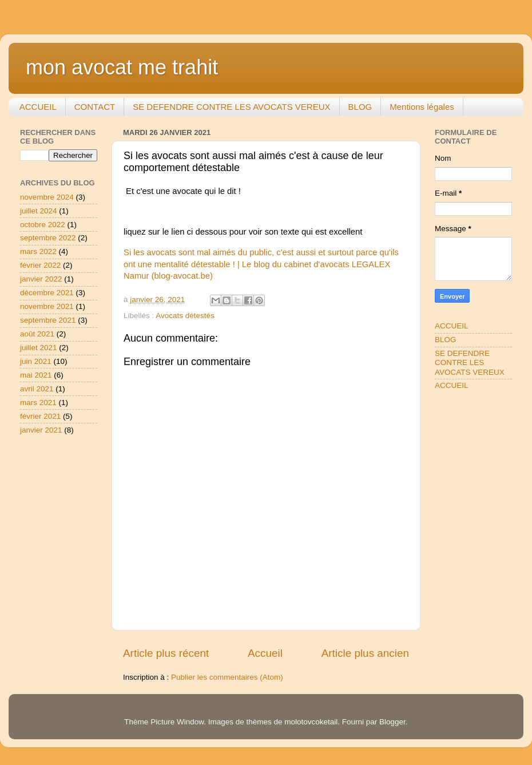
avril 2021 (37, 389)
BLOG (360, 107)
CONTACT (95, 107)
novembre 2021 (47, 306)
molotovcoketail (311, 722)
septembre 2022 (48, 238)
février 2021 (40, 416)
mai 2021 (36, 375)
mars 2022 (38, 251)
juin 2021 (36, 361)
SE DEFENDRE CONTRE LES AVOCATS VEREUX (231, 107)
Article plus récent (166, 653)
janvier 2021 (41, 430)
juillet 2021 (39, 348)
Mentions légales (422, 107)
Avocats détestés (185, 316)
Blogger (392, 722)
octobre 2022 (43, 225)
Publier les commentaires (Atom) (227, 677)
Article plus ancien (365, 653)
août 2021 (37, 334)
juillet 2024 (39, 211)
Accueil (265, 653)
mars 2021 (38, 403)
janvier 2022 (41, 279)
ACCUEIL (38, 107)
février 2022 (40, 265)
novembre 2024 (47, 197)
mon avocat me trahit (122, 67)
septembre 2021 (48, 320)
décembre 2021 (47, 293)
